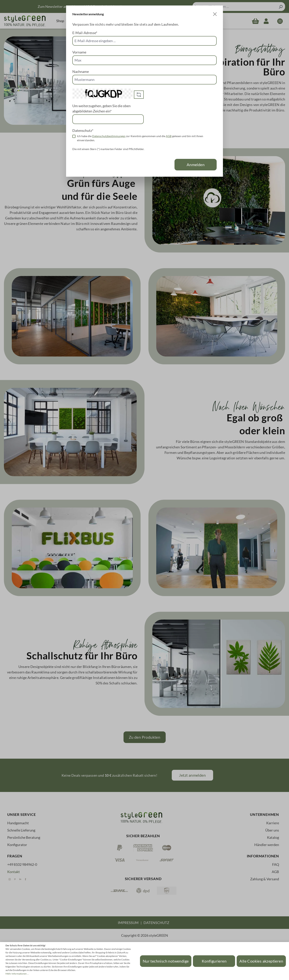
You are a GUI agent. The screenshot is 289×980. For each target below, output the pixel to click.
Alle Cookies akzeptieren (261, 961)
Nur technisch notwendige (166, 961)
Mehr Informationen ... (17, 974)
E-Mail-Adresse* (85, 33)
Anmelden (196, 165)
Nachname (81, 71)
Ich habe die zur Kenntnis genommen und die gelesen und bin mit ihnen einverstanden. (140, 138)
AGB (169, 136)
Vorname (79, 52)
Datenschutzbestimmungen (109, 136)
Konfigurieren (214, 961)
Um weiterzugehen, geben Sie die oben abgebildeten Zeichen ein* (101, 108)
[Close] (215, 14)
